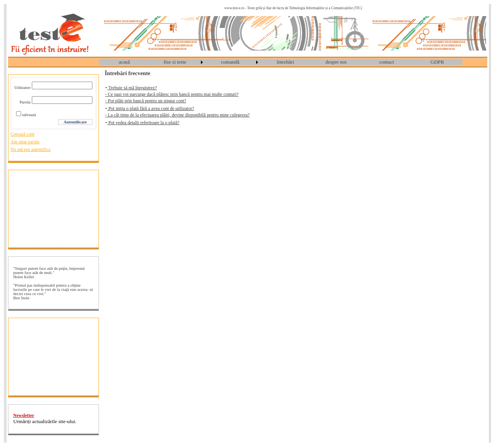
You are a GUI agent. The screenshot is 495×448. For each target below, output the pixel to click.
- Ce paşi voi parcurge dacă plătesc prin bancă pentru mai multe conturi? (172, 94)
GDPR (437, 62)
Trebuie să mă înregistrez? (132, 88)
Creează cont (23, 134)
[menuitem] (124, 62)
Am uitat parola (25, 142)
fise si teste (175, 62)
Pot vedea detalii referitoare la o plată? (143, 123)
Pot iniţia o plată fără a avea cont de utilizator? (151, 108)
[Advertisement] (53, 208)
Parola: (25, 102)
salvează (29, 115)
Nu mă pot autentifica (31, 149)
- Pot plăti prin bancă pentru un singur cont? (146, 101)
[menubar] (281, 62)
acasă (124, 62)
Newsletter (24, 415)
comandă (230, 62)
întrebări (285, 62)
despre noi (336, 62)
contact (386, 62)
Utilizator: (23, 88)
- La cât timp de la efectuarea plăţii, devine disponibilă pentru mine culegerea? (177, 115)
